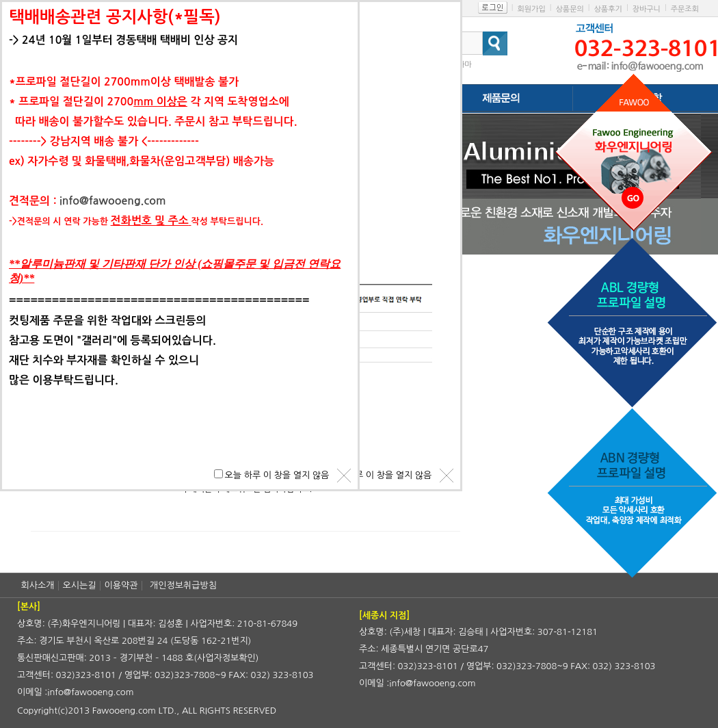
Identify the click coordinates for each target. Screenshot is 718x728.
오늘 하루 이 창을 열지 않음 (380, 475)
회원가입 (531, 9)
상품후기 (608, 9)
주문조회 (685, 9)
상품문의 (569, 9)
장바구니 (647, 9)
